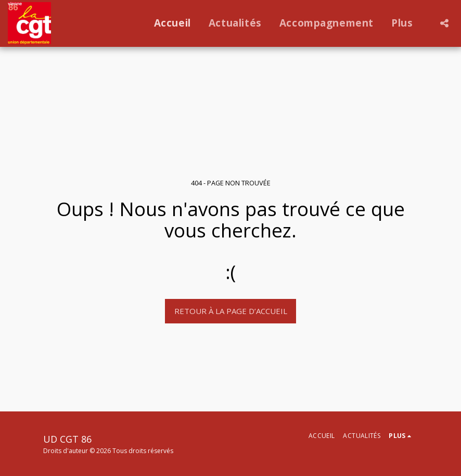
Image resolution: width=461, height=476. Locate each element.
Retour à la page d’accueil (231, 311)
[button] (444, 23)
